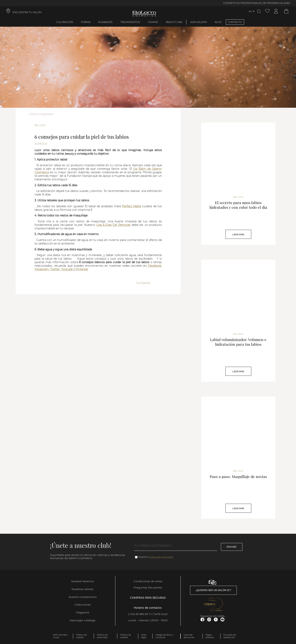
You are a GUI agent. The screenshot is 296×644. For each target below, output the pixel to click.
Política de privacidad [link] (102, 636)
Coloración (65, 22)
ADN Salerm (199, 22)
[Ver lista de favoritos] (267, 11)
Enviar (232, 547)
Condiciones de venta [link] (148, 581)
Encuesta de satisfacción (230, 636)
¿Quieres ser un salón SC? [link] (213, 590)
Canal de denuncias (189, 636)
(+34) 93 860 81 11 (140, 614)
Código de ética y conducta (164, 636)
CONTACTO (235, 22)
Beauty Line (174, 22)
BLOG (218, 22)
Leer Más (238, 234)
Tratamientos (130, 22)
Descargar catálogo (82, 620)
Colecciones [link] (83, 605)
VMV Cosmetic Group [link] (60, 636)
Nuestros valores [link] (82, 589)
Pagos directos (210, 636)
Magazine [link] (83, 612)
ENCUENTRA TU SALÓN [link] (27, 12)
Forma (86, 22)
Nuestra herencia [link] (82, 581)
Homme (153, 22)
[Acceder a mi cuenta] (276, 11)
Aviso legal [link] (144, 636)
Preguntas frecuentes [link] (148, 587)
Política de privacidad (161, 557)
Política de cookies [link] (81, 636)
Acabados (105, 22)
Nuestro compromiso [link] (83, 597)
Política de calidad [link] (126, 636)
